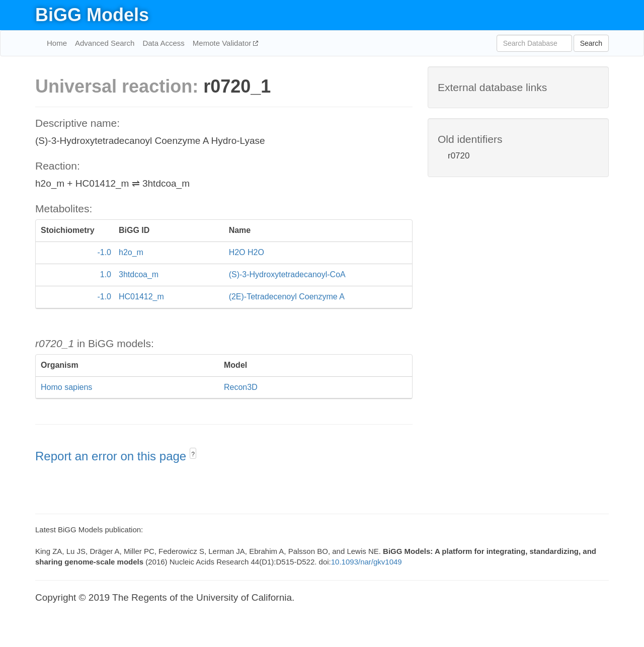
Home (57, 43)
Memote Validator (223, 43)
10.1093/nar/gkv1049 (367, 562)
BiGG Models (92, 15)
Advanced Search (105, 43)
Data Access (163, 43)
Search (591, 43)
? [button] (193, 454)
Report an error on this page (112, 456)
